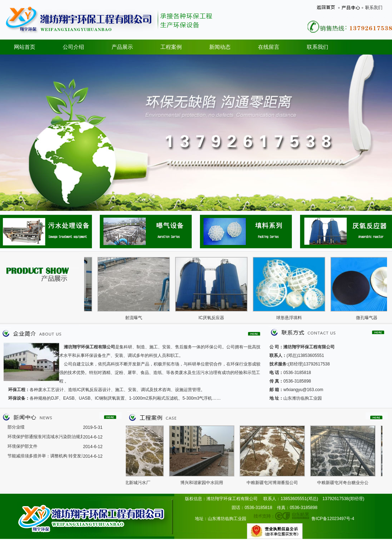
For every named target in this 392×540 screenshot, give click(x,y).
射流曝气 (136, 318)
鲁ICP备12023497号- (332, 519)
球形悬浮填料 (291, 318)
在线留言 (269, 47)
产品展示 (122, 47)
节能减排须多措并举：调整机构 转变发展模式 (45, 456)
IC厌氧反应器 (213, 318)
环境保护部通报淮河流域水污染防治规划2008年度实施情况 (45, 437)
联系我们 (318, 47)
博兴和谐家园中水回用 (204, 483)
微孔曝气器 (369, 318)
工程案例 (171, 47)
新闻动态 (220, 47)
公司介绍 (73, 47)
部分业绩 (16, 427)
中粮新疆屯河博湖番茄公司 (274, 483)
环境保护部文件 (22, 446)
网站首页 (25, 47)
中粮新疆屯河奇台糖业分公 (345, 483)
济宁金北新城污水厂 (133, 483)
